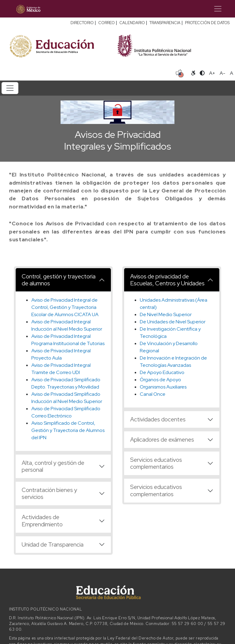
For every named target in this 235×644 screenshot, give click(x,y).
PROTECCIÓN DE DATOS (207, 23)
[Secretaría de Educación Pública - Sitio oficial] (60, 45)
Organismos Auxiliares (163, 387)
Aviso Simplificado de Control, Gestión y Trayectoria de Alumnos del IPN (68, 430)
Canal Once (153, 394)
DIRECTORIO (82, 23)
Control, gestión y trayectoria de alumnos (59, 280)
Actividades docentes (158, 419)
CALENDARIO (132, 23)
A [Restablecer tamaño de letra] (232, 73)
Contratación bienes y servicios (49, 493)
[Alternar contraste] (202, 73)
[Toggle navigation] (218, 9)
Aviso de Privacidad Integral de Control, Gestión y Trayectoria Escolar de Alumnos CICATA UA (65, 307)
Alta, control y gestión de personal (53, 466)
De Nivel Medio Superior (166, 314)
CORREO (107, 23)
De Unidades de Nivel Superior (173, 322)
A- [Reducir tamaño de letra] (222, 73)
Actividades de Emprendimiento (42, 520)
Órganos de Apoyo (160, 380)
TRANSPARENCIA (165, 23)
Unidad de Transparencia (53, 544)
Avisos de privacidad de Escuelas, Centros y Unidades (167, 280)
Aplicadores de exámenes (162, 439)
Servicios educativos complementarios (156, 463)
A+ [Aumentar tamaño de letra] (212, 73)
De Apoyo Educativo (162, 372)
